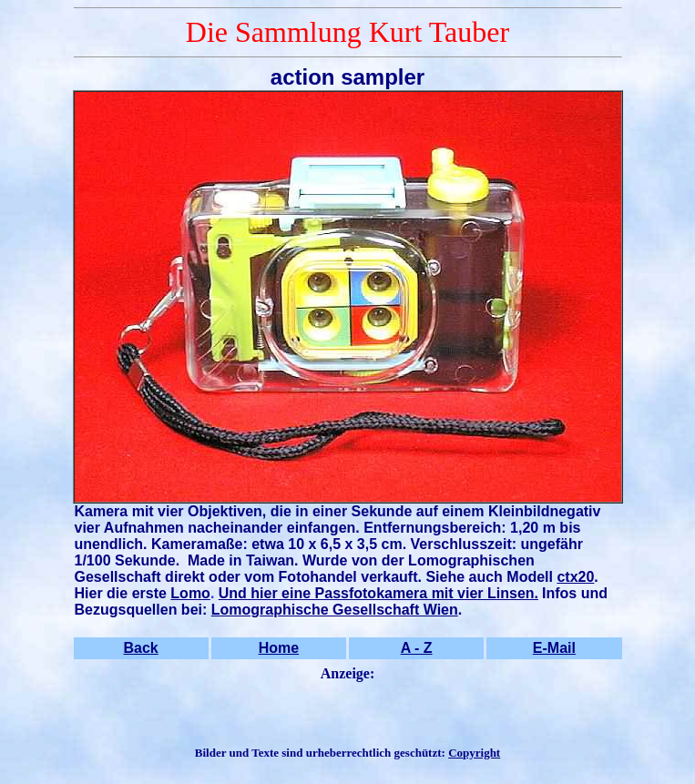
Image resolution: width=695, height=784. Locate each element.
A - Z (417, 648)
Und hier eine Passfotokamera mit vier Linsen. (378, 593)
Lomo (190, 593)
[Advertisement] (348, 715)
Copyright (474, 753)
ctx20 (575, 577)
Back (141, 648)
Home (279, 648)
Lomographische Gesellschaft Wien (335, 610)
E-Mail (554, 648)
